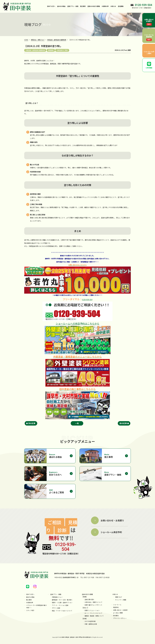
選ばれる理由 (61, 6)
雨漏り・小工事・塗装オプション (62, 603)
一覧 (77, 423)
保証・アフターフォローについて (62, 611)
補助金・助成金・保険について (94, 616)
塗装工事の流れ (89, 600)
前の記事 (123, 423)
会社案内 (116, 616)
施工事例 (83, 6)
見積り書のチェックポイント (93, 605)
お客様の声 (105, 6)
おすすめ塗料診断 (90, 621)
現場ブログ (119, 597)
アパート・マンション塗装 (60, 605)
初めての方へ (51, 6)
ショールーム (117, 605)
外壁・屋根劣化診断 (91, 624)
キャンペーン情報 (121, 600)
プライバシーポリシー (120, 618)
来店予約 (116, 607)
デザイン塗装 (56, 608)
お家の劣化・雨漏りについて (93, 602)
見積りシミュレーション (92, 610)
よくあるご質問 (118, 613)
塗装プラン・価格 (56, 594)
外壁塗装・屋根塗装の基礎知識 (35, 50)
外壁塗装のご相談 (62, 50)
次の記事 (32, 423)
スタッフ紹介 (30, 610)
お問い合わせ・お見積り (121, 610)
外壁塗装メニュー (57, 597)
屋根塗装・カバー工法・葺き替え (62, 600)
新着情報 (51, 50)
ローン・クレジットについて (93, 613)
